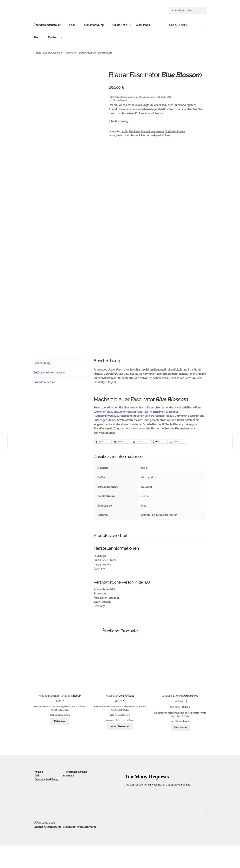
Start (38, 53)
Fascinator (71, 53)
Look (72, 25)
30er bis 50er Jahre (134, 135)
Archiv (125, 131)
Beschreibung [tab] (42, 386)
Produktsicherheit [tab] (44, 405)
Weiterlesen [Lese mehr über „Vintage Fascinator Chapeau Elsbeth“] (60, 744)
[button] (103, 464)
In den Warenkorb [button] (120, 749)
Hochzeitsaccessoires (153, 131)
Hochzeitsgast (153, 135)
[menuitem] (55, 38)
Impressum (68, 798)
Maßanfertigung (94, 25)
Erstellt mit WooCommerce (80, 849)
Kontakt (39, 794)
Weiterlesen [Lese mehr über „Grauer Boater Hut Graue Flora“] (180, 750)
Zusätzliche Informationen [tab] (49, 395)
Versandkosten (120, 100)
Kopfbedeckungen (53, 53)
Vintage (166, 135)
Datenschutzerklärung (46, 802)
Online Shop (120, 25)
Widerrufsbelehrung (76, 794)
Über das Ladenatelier (47, 25)
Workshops (143, 25)
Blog (36, 38)
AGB (37, 798)
